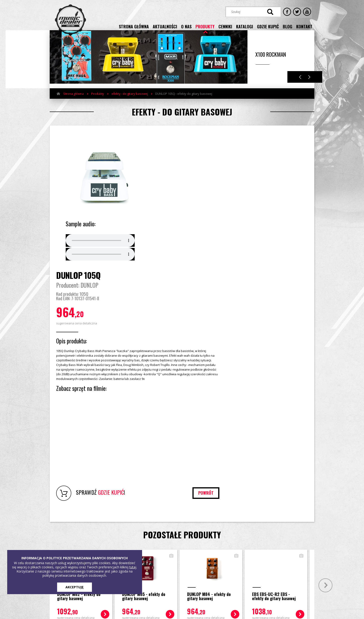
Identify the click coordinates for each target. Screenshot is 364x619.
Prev (37, 469)
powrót (291, 377)
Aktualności (71, 549)
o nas (186, 26)
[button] (249, 559)
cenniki (225, 26)
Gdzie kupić (130, 542)
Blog (124, 549)
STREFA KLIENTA (265, 575)
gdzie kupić (268, 26)
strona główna (134, 26)
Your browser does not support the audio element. (100, 250)
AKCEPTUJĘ (75, 587)
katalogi (245, 26)
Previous (300, 84)
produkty (205, 26)
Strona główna (74, 101)
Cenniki (99, 549)
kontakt (304, 26)
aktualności (165, 26)
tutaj (133, 567)
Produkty (98, 101)
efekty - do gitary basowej (130, 101)
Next (309, 84)
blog (288, 26)
